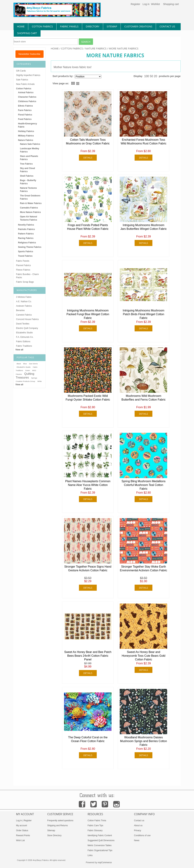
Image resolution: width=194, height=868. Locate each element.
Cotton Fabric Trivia (97, 821)
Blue (25, 364)
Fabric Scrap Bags (25, 282)
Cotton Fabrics (72, 48)
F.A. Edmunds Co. (25, 337)
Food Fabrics (25, 119)
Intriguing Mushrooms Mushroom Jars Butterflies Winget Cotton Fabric (144, 227)
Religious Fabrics (27, 243)
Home (55, 48)
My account (22, 825)
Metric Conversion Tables (99, 845)
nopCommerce (105, 862)
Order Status (22, 830)
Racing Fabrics (26, 238)
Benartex (20, 310)
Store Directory (54, 835)
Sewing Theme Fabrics (30, 247)
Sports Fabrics (26, 252)
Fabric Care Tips (95, 825)
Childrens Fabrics (27, 101)
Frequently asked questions (60, 821)
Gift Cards (21, 71)
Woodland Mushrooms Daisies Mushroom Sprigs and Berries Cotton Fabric (144, 741)
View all (19, 350)
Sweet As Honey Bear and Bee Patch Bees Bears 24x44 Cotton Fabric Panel (88, 656)
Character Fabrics (27, 97)
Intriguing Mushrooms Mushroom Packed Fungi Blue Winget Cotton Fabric (88, 314)
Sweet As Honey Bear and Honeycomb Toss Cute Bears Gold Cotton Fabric (144, 656)
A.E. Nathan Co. (24, 301)
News (137, 840)
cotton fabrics (42, 26)
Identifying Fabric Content (100, 835)
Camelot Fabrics (24, 315)
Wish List (21, 840)
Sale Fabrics (22, 80)
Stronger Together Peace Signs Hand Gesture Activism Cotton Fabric (88, 568)
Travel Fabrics (25, 256)
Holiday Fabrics (26, 131)
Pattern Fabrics (26, 234)
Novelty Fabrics (26, 225)
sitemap (112, 26)
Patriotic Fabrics (27, 229)
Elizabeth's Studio (24, 367)
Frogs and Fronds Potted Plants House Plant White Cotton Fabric (88, 227)
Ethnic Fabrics (26, 106)
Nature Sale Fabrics (30, 144)
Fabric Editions (23, 342)
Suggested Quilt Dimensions (101, 840)
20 (156, 76)
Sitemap (51, 830)
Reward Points (23, 835)
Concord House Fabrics (27, 319)
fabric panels (69, 26)
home (21, 26)
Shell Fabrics (27, 176)
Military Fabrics (26, 136)
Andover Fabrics (24, 306)
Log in (146, 4)
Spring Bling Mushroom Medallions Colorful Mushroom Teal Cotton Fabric (144, 485)
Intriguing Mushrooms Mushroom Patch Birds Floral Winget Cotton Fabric (143, 314)
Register (135, 4)
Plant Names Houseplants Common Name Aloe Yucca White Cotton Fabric (88, 485)
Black (19, 364)
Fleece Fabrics (23, 270)
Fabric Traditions (24, 346)
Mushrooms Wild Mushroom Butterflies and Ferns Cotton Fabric (143, 398)
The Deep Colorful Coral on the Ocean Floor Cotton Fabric (88, 739)
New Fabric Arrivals (25, 84)
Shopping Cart (27, 33)
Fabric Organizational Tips (100, 850)
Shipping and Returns (58, 825)
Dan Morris (33, 364)
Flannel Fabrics (24, 265)
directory (92, 26)
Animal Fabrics (26, 92)
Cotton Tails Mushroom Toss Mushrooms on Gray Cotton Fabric (88, 142)
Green (28, 371)
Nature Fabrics (96, 48)
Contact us (139, 821)
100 (147, 76)
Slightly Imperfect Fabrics (28, 75)
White (39, 381)
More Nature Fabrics (30, 212)
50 (152, 76)
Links (90, 855)
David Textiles (23, 324)
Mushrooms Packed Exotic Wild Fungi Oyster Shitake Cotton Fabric (88, 398)
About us (138, 825)
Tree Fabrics (26, 164)
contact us (167, 26)
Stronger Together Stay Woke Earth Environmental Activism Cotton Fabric (143, 568)
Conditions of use (142, 835)
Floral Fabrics (25, 115)
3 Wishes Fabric (24, 297)
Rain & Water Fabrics (31, 203)
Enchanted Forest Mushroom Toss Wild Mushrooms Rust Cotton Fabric (144, 142)
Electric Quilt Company (27, 328)
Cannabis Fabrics (29, 208)
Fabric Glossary (95, 830)
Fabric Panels (23, 261)
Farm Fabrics (25, 110)
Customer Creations (138, 26)
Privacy (138, 830)
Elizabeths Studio (24, 333)
